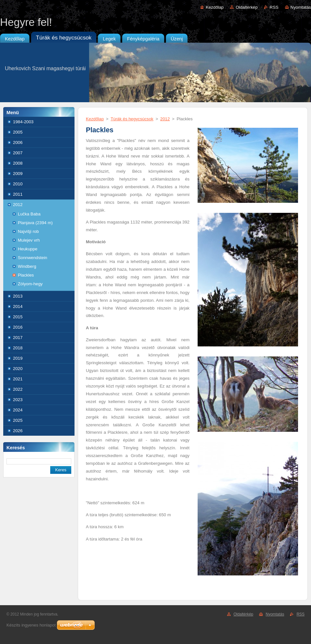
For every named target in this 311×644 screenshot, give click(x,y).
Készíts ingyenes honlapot (31, 625)
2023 (18, 400)
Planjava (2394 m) (35, 223)
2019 (18, 358)
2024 (18, 410)
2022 (18, 389)
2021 (18, 379)
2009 (18, 174)
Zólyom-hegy (30, 284)
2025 (18, 420)
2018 (18, 348)
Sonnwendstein (33, 258)
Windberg (27, 266)
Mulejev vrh (29, 240)
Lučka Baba (29, 214)
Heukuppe (28, 249)
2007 (18, 153)
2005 (18, 132)
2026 (18, 431)
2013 (18, 296)
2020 (18, 369)
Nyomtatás (301, 7)
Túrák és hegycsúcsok (132, 119)
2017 (18, 338)
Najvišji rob (28, 231)
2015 (18, 317)
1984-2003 (23, 122)
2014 (18, 306)
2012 (18, 205)
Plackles (26, 275)
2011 (18, 194)
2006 (18, 142)
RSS (274, 7)
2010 (18, 184)
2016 (18, 327)
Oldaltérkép (247, 7)
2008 (18, 163)
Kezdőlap (215, 7)
